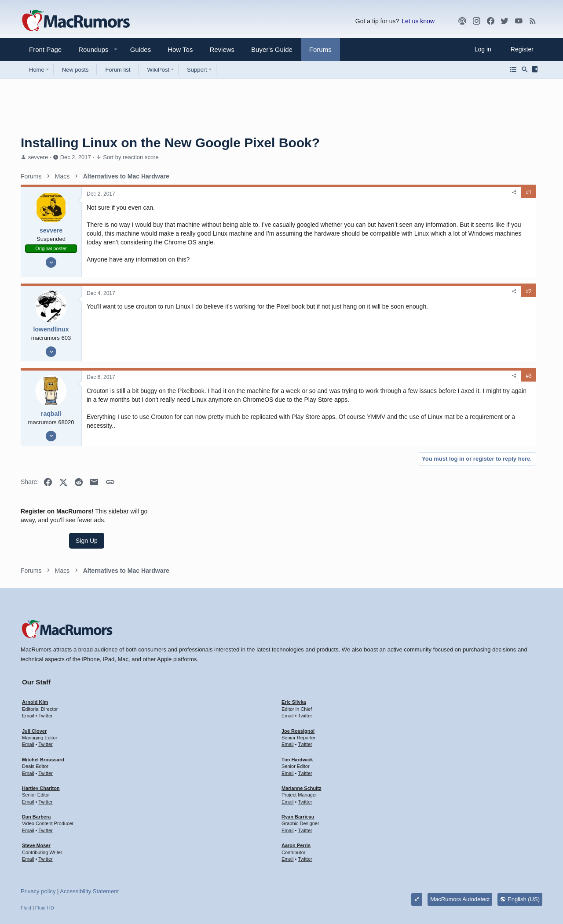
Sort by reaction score (131, 157)
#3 (394, 385)
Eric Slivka (294, 658)
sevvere (38, 157)
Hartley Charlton (41, 744)
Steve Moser (36, 801)
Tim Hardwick (297, 715)
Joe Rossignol (298, 687)
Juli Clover (34, 687)
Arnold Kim (35, 658)
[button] (90, 49)
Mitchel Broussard (43, 715)
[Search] (525, 69)
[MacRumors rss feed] (533, 21)
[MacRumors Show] (462, 21)
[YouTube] (519, 21)
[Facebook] (490, 21)
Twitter (45, 671)
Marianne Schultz (301, 744)
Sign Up (476, 227)
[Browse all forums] (513, 69)
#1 (394, 193)
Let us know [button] (418, 21)
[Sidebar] (536, 69)
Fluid (26, 863)
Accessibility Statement (89, 847)
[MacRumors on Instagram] (476, 21)
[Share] (380, 193)
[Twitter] (505, 21)
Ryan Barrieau (298, 772)
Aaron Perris (296, 801)
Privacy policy (38, 847)
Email (28, 671)
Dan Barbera (36, 772)
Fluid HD (45, 863)
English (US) (520, 855)
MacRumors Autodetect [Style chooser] (460, 855)
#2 (394, 300)
